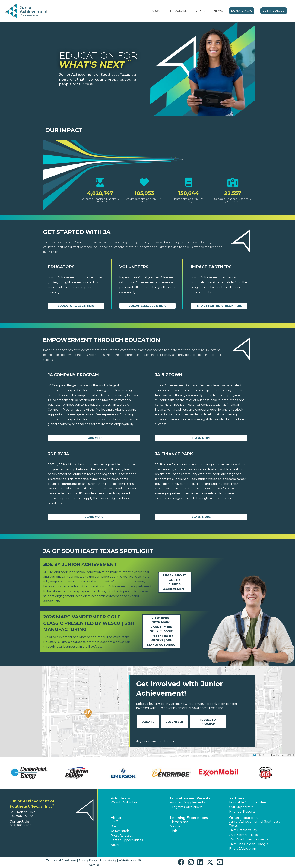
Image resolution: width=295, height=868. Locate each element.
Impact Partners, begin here (219, 306)
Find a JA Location (243, 849)
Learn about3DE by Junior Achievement (175, 582)
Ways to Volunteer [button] (125, 802)
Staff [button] (114, 822)
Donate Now (242, 11)
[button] (163, 11)
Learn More (94, 438)
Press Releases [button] (122, 836)
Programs (179, 11)
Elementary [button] (179, 822)
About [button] (116, 818)
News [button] (115, 845)
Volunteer (174, 722)
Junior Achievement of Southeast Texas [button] (254, 824)
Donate (148, 722)
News (218, 11)
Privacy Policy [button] (88, 860)
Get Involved (274, 11)
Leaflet (253, 755)
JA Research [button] (120, 831)
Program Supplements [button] (187, 802)
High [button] (173, 831)
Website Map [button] (127, 860)
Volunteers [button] (120, 798)
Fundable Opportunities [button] (248, 802)
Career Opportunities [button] (127, 840)
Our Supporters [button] (241, 807)
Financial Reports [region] (242, 812)
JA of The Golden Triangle (249, 844)
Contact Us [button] (19, 821)
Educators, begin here (76, 306)
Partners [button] (237, 798)
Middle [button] (175, 826)
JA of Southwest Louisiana (249, 839)
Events (200, 11)
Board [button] (115, 826)
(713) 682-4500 (21, 825)
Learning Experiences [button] (189, 818)
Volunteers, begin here (147, 306)
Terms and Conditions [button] (61, 860)
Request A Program (208, 722)
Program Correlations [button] (186, 807)
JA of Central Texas (243, 835)
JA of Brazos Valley (243, 830)
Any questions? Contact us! (155, 741)
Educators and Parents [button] (190, 798)
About (157, 11)
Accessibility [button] (108, 860)
